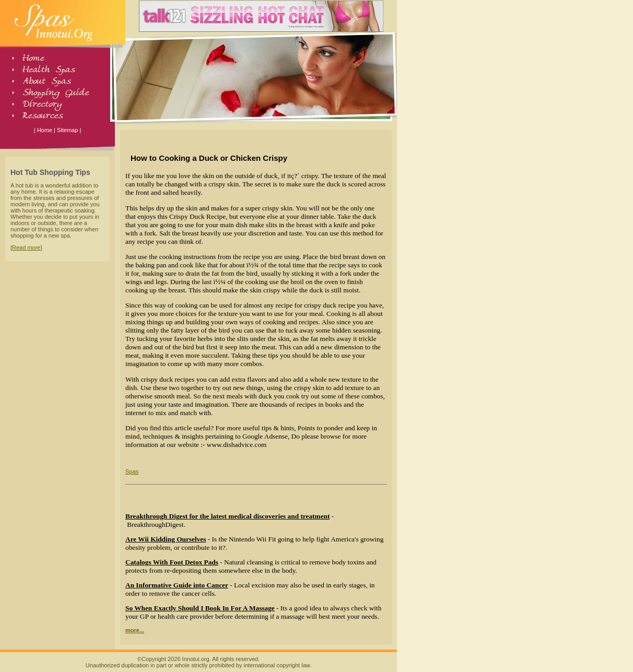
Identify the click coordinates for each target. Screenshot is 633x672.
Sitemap (67, 130)
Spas (132, 471)
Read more (26, 247)
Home (45, 130)
